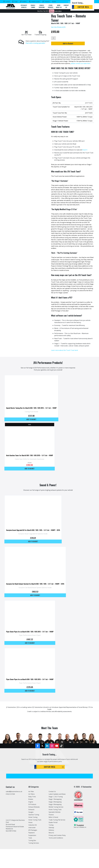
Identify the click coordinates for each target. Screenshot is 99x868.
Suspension (32, 835)
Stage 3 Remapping (55, 804)
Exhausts (31, 810)
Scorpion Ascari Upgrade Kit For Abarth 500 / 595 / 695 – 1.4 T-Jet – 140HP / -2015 (33, 530)
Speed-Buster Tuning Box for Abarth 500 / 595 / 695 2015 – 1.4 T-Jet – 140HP (31, 408)
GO (63, 767)
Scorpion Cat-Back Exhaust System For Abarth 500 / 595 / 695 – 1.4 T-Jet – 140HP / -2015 (35, 584)
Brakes (31, 799)
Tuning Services (34, 843)
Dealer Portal (53, 822)
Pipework (32, 833)
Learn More (58, 11)
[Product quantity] (54, 38)
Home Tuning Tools (35, 820)
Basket (54, 2)
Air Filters (32, 794)
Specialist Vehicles (55, 812)
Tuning (51, 825)
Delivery (51, 830)
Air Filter (31, 792)
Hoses (30, 822)
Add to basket (31, 419)
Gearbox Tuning (34, 815)
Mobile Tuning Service (56, 807)
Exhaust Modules (34, 807)
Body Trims (32, 797)
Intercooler (32, 828)
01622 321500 (10, 794)
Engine (31, 802)
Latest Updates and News (57, 794)
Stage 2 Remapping (55, 802)
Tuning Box (32, 840)
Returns (51, 833)
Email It (85, 150)
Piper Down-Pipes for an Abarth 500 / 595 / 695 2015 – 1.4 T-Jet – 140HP (30, 632)
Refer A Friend (53, 817)
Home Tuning (33, 817)
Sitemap (51, 828)
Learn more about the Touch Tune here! (65, 350)
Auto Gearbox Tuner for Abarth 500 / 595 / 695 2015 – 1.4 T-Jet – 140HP (30, 455)
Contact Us (52, 792)
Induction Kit (33, 825)
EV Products (32, 804)
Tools (30, 838)
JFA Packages (33, 830)
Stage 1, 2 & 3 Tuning (56, 797)
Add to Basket (72, 43)
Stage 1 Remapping (55, 799)
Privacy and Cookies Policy (57, 835)
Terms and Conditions (56, 838)
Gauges (31, 812)
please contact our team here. (81, 63)
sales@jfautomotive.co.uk (14, 792)
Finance (51, 815)
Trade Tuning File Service (57, 820)
